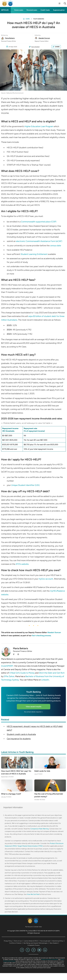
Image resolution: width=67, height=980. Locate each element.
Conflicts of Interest (15, 943)
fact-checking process (41, 636)
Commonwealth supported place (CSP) (39, 222)
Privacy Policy (8, 941)
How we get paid (45, 941)
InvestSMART (7, 666)
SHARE (56, 47)
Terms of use (18, 941)
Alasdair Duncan (44, 38)
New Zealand (54, 943)
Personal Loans (32, 10)
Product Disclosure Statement (50, 959)
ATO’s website (22, 564)
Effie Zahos (9, 676)
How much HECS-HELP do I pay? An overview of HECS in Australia (16, 772)
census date (56, 246)
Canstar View (38, 927)
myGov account (46, 579)
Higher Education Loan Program (39, 126)
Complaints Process (34, 945)
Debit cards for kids (42, 771)
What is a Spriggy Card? (11, 794)
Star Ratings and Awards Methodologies (36, 943)
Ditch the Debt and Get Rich (52, 673)
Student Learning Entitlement (34, 254)
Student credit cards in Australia (21, 734)
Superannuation (59, 10)
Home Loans (19, 10)
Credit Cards (45, 10)
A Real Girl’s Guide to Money (22, 673)
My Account (29, 927)
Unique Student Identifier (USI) (25, 485)
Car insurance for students (19, 739)
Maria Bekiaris (10, 38)
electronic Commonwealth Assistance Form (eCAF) (39, 241)
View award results (33, 707)
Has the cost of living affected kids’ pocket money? (49, 795)
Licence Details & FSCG (31, 941)
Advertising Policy (58, 941)
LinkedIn (45, 680)
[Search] (65, 3)
